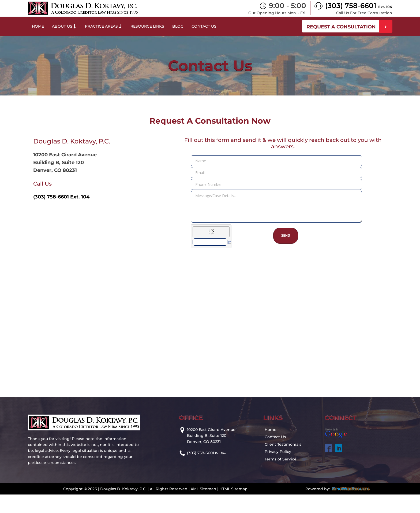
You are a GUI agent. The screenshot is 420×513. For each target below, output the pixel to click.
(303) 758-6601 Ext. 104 (61, 197)
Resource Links (147, 26)
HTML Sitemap (233, 489)
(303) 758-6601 (359, 6)
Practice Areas (104, 26)
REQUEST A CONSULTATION (341, 27)
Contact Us (204, 26)
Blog (178, 26)
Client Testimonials (283, 444)
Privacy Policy (278, 452)
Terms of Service (281, 459)
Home (38, 26)
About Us (64, 26)
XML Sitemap (203, 489)
